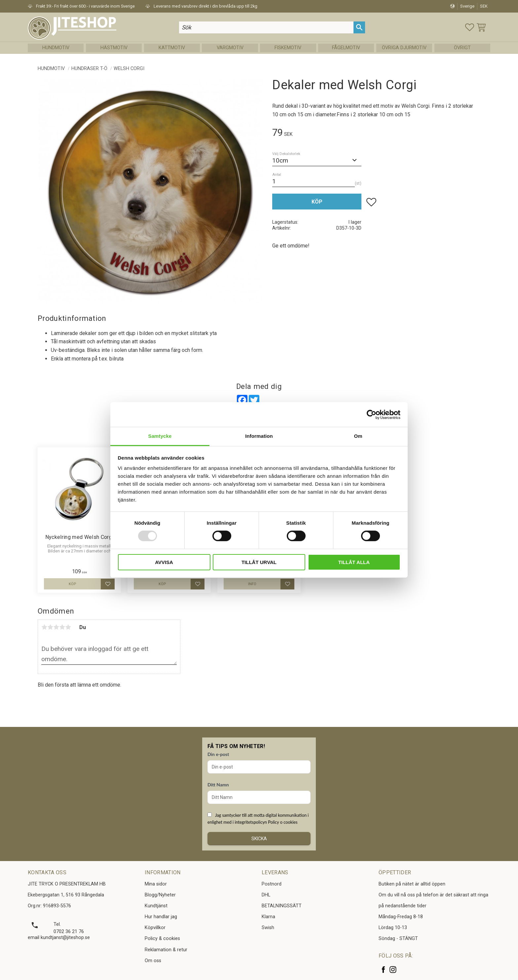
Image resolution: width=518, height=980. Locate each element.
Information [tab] (259, 436)
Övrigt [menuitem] (462, 48)
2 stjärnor (50, 627)
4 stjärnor (62, 627)
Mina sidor (156, 884)
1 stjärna (44, 627)
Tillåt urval (259, 562)
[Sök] (359, 27)
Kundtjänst (156, 906)
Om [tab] (358, 436)
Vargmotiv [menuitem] (230, 48)
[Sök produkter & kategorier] (266, 27)
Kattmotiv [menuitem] (172, 48)
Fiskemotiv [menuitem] (288, 48)
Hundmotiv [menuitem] (56, 48)
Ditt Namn (218, 785)
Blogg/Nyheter (160, 895)
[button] (470, 27)
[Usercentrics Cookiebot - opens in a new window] (371, 414)
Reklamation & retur (166, 950)
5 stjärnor (68, 627)
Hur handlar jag (161, 917)
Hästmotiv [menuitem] (114, 48)
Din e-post (218, 754)
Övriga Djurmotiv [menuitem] (404, 48)
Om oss (153, 961)
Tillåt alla (354, 562)
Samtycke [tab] (160, 436)
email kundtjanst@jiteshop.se (59, 938)
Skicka (259, 839)
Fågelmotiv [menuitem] (346, 48)
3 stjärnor (56, 627)
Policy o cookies (283, 822)
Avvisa (164, 562)
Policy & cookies (162, 939)
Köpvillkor (155, 928)
